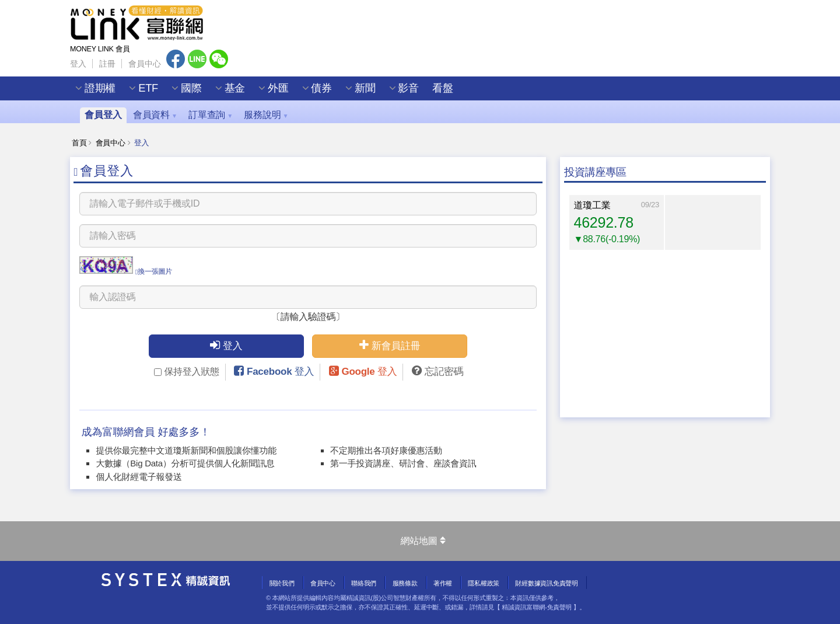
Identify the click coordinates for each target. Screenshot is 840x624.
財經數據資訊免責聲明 (546, 583)
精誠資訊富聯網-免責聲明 (537, 607)
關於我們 (282, 583)
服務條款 (405, 583)
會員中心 (144, 64)
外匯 (278, 90)
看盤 (442, 90)
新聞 (365, 90)
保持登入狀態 (186, 372)
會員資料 (155, 114)
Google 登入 (369, 372)
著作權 (443, 583)
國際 (191, 90)
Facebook (176, 60)
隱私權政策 (484, 583)
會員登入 (103, 114)
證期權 (100, 90)
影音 (409, 90)
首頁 (79, 143)
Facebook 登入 (280, 372)
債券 (322, 90)
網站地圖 (423, 541)
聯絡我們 (364, 583)
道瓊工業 (592, 205)
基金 (235, 90)
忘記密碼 (444, 372)
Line (197, 60)
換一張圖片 (154, 271)
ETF (148, 90)
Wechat (219, 60)
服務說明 (266, 114)
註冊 (107, 64)
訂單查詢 (211, 114)
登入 (78, 64)
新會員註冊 (390, 345)
